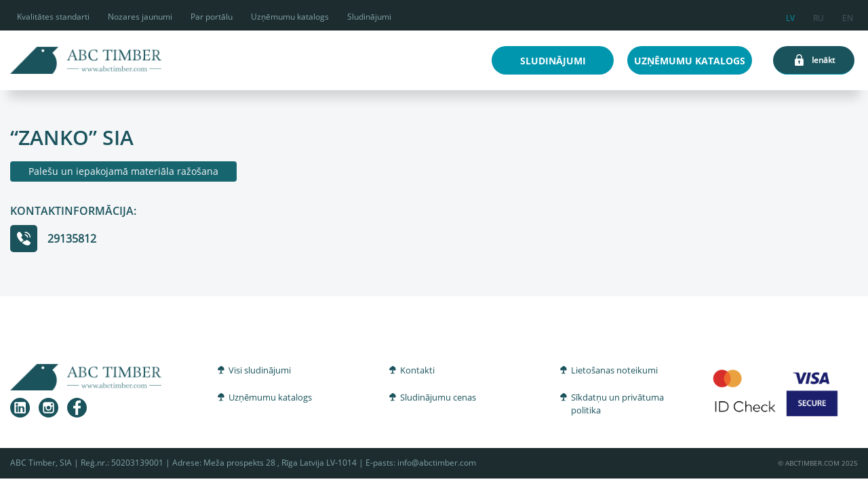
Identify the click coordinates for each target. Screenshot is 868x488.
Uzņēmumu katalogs (290, 17)
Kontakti (417, 370)
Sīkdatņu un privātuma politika (617, 404)
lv (790, 16)
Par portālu (212, 17)
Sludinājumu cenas (438, 397)
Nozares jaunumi (140, 17)
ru (818, 16)
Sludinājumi (369, 17)
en (848, 16)
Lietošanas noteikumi (614, 370)
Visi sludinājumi (260, 370)
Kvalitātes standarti (53, 17)
